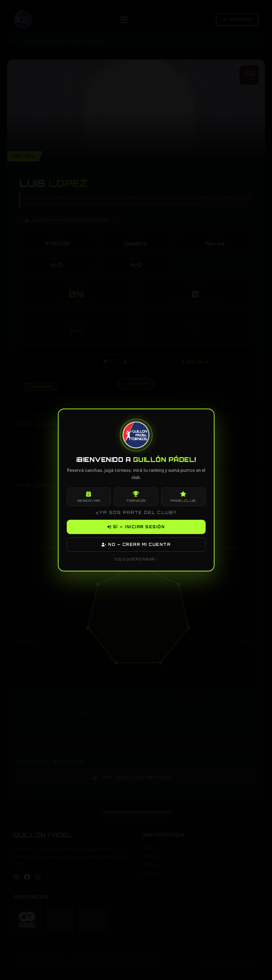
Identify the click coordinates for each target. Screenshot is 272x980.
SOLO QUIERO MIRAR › (136, 559)
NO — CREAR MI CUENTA (136, 545)
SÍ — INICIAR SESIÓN (136, 527)
